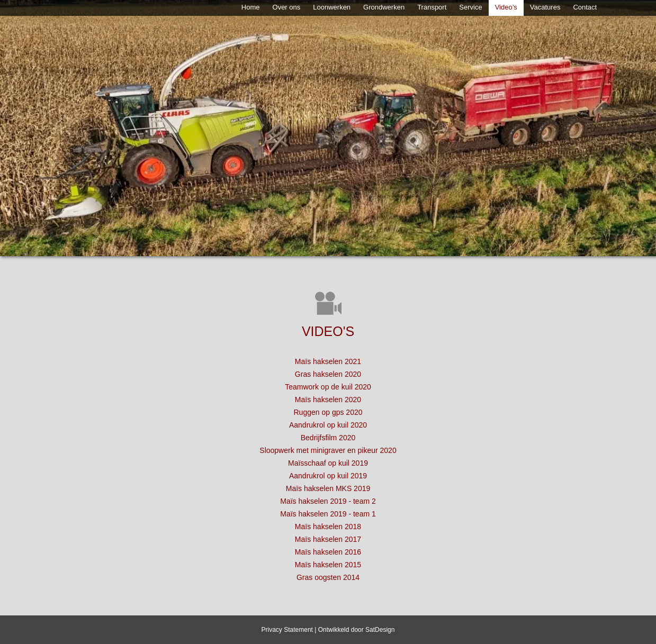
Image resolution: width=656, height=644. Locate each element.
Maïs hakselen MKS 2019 (328, 488)
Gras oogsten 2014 (328, 577)
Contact (585, 7)
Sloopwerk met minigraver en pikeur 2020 (328, 450)
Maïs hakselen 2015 (328, 565)
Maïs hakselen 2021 (328, 361)
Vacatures (545, 7)
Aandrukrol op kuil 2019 (328, 476)
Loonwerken (332, 7)
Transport (432, 7)
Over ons (287, 7)
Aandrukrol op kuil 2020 (328, 425)
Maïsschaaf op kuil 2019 (328, 463)
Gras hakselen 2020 (328, 374)
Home (251, 7)
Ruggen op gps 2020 (328, 412)
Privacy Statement (287, 630)
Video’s (506, 7)
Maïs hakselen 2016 (328, 552)
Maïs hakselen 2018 (328, 527)
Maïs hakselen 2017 (328, 539)
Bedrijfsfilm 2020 (328, 438)
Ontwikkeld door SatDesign (357, 630)
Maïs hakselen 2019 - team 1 (328, 514)
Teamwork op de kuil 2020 (328, 387)
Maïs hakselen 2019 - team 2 (328, 501)
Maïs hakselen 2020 (328, 400)
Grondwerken (384, 7)
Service (470, 7)
